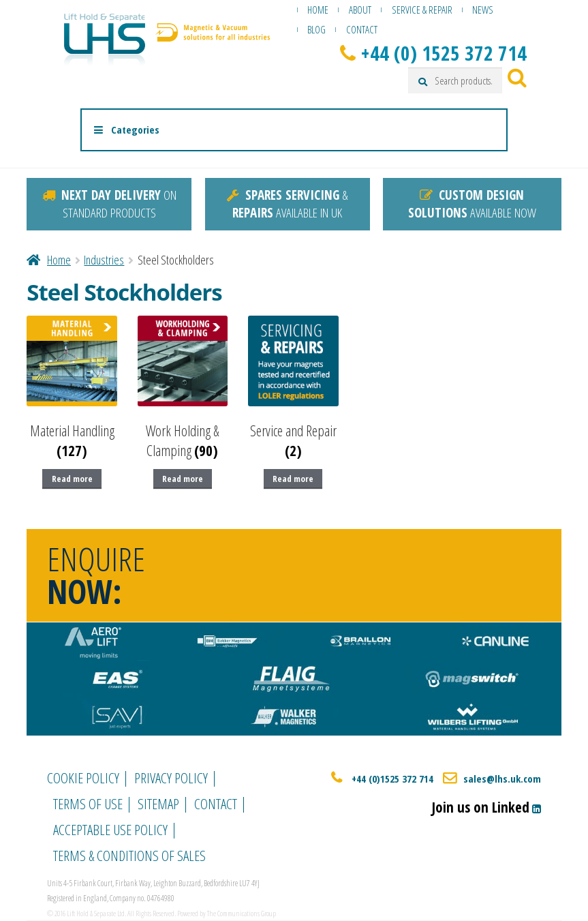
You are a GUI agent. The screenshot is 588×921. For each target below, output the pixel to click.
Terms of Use (88, 804)
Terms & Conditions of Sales (129, 856)
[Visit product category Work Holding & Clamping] (183, 388)
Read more (72, 479)
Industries (104, 260)
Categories (126, 130)
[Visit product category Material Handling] (72, 388)
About (360, 10)
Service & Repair (422, 10)
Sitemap (158, 804)
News (483, 10)
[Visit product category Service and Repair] (293, 388)
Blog (316, 29)
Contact (362, 29)
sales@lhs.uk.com (502, 779)
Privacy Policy (171, 778)
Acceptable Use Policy (110, 830)
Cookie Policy (83, 778)
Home (318, 10)
